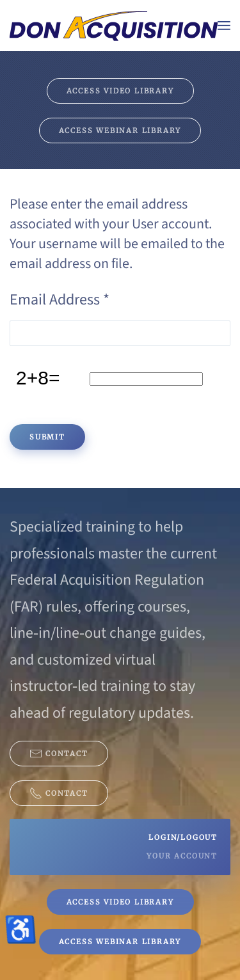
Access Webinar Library (120, 130)
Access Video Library (120, 91)
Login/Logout (183, 837)
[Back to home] (114, 26)
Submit (47, 437)
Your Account (182, 856)
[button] (224, 26)
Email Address (60, 300)
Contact (59, 754)
